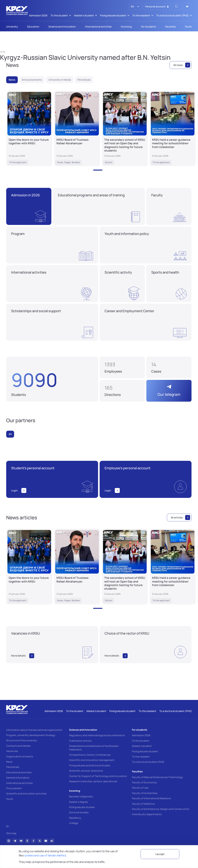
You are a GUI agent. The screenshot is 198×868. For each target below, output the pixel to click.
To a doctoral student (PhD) (148, 762)
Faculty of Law (140, 788)
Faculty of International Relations (151, 798)
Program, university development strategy (31, 735)
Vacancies (12, 751)
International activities (19, 783)
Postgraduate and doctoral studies (90, 765)
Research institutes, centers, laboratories (93, 781)
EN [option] (132, 6)
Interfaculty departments (147, 814)
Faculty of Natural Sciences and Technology (157, 777)
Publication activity (81, 741)
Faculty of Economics (144, 782)
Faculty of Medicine (143, 804)
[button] (98, 170)
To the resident (141, 757)
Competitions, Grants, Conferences (90, 755)
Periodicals (13, 767)
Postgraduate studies (82, 807)
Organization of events (20, 756)
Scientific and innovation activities (26, 794)
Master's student (142, 746)
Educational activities (19, 772)
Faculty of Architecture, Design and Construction (161, 809)
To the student (141, 741)
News (9, 762)
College (74, 823)
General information (18, 778)
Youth (10, 799)
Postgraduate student (145, 751)
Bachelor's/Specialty (81, 796)
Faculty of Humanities (145, 793)
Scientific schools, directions (86, 771)
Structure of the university (22, 740)
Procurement (14, 788)
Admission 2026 (141, 735)
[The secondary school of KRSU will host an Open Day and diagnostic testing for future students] (125, 128)
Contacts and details (18, 746)
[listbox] (135, 6)
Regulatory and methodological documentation (97, 735)
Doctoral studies (79, 812)
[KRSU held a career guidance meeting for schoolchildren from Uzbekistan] (173, 128)
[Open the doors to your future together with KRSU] (29, 128)
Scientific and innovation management (92, 760)
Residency (75, 818)
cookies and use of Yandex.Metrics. (45, 855)
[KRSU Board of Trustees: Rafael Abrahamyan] (77, 128)
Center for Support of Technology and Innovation (98, 776)
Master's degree (78, 802)
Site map (11, 833)
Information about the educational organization (34, 730)
